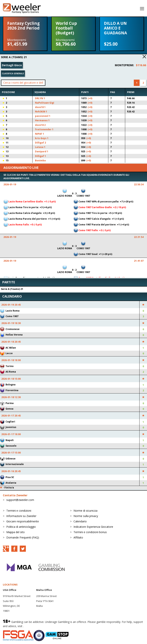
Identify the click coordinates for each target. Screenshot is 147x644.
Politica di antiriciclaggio (21, 527)
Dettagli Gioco (12, 65)
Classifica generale (13, 73)
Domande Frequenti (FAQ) (23, 537)
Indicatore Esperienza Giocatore (93, 527)
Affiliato (78, 537)
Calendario (80, 521)
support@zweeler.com (20, 500)
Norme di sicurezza (85, 511)
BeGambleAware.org (37, 626)
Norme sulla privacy (86, 516)
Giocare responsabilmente (23, 521)
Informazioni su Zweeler (21, 516)
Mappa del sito (16, 532)
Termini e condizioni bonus (90, 532)
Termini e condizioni (19, 511)
